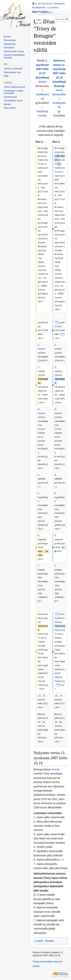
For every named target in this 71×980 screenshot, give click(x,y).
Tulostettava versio (13, 101)
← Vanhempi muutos (42, 111)
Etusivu (7, 37)
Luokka (39, 941)
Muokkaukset (39, 8)
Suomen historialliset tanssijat (14, 56)
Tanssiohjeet (10, 40)
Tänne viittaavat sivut (14, 87)
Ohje (6, 76)
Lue (37, 20)
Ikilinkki (7, 104)
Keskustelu (59, 4)
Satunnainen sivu (12, 72)
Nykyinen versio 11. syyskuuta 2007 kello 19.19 (59, 69)
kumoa (59, 86)
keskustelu (43, 86)
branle (56, 769)
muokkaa (42, 78)
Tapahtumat (10, 44)
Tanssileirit (9, 48)
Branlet (49, 941)
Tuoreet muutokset (13, 69)
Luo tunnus (53, 8)
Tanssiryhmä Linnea (14, 51)
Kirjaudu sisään (40, 12)
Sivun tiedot (10, 108)
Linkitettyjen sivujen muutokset (13, 92)
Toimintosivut (10, 97)
